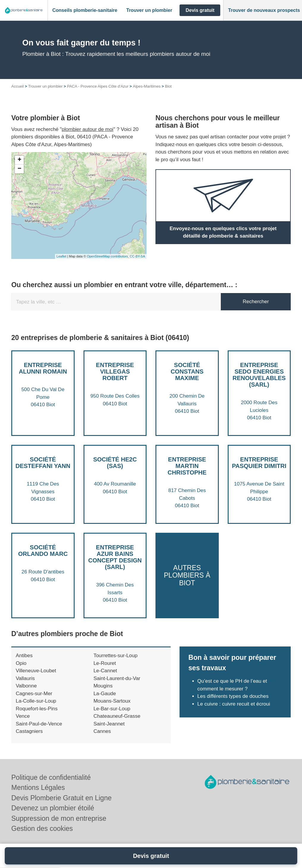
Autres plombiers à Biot (187, 575)
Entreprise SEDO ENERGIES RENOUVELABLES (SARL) (259, 375)
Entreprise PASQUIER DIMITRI (259, 463)
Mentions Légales (38, 788)
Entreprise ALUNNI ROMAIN (43, 368)
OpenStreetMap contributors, (108, 256)
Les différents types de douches (233, 696)
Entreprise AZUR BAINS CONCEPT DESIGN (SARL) (115, 557)
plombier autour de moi (88, 129)
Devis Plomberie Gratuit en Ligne (62, 798)
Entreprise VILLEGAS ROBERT (115, 371)
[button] (85, 10)
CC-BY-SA (137, 256)
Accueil (18, 86)
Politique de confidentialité (51, 777)
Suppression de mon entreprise (59, 818)
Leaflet (61, 256)
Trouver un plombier (45, 86)
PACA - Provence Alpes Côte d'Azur (98, 86)
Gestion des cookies (42, 829)
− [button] (19, 169)
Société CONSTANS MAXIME (187, 371)
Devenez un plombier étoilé (53, 808)
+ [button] (19, 160)
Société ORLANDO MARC (43, 551)
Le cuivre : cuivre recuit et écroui (234, 704)
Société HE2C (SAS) (115, 463)
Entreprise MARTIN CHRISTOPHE (187, 466)
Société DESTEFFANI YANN (43, 463)
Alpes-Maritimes (147, 86)
